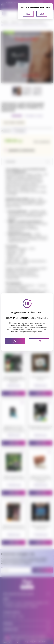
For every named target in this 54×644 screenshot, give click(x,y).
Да (15, 341)
